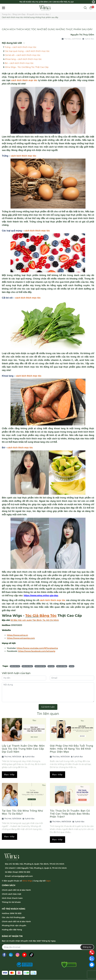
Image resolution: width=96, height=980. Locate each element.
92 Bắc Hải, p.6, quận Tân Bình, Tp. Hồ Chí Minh (35, 620)
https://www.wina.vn (17, 635)
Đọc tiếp (9, 775)
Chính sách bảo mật (11, 894)
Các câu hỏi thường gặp (13, 917)
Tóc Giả (32, 616)
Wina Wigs (27, 881)
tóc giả (51, 666)
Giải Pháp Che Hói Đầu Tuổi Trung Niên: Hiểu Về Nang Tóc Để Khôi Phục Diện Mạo (71, 749)
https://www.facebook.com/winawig (37, 651)
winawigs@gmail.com (22, 876)
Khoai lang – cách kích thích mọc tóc (23, 59)
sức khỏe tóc (40, 666)
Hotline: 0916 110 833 (12, 913)
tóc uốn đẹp (62, 666)
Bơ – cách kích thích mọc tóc (19, 63)
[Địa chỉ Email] (48, 947)
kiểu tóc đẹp (27, 666)
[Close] (93, 2)
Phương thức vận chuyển (14, 925)
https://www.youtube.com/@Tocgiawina (37, 648)
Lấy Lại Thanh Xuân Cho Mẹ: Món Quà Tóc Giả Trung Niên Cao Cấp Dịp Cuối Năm (23, 749)
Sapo (48, 881)
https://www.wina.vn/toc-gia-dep (41, 596)
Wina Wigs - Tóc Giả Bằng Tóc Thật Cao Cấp (27, 67)
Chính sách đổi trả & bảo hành (16, 890)
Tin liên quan (48, 714)
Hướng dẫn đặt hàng (12, 930)
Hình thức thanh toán (12, 898)
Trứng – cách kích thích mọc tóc (20, 47)
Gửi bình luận (48, 707)
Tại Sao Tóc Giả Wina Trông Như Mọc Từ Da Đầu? (22, 812)
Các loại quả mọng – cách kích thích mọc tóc (27, 51)
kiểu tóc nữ (15, 666)
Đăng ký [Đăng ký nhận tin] (87, 947)
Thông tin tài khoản (11, 902)
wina (72, 666)
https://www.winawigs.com (21, 638)
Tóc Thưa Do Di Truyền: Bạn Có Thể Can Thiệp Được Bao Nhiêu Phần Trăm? (70, 814)
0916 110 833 (24, 872)
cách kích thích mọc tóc (23, 156)
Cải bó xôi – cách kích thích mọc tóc (23, 55)
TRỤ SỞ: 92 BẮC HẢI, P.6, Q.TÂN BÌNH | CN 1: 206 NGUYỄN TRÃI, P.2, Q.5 (46, 2)
